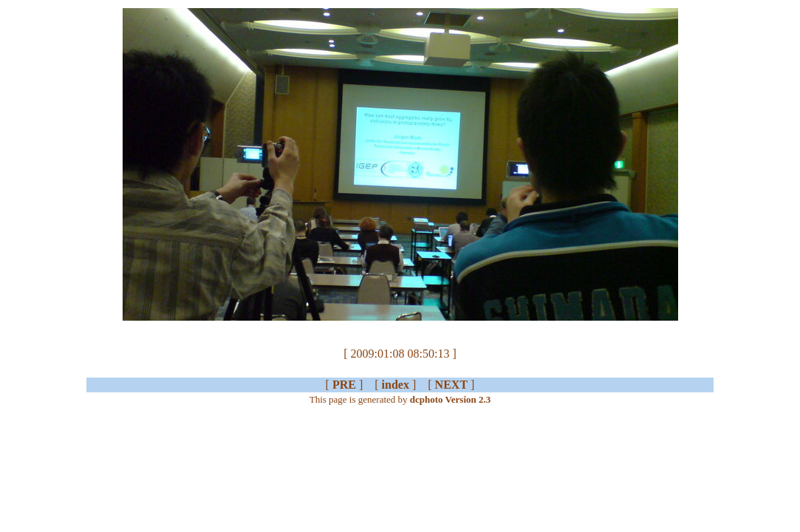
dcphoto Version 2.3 (450, 399)
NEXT (451, 385)
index (396, 385)
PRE (344, 385)
